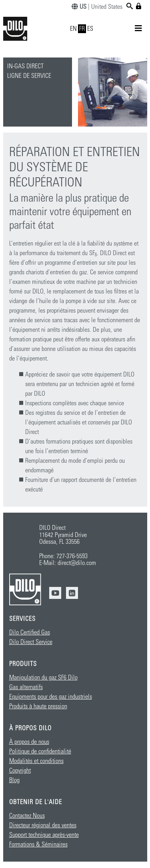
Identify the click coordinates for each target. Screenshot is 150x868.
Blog (14, 780)
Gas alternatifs (26, 687)
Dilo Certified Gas (30, 632)
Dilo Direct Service (31, 642)
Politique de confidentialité (40, 751)
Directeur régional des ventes (43, 825)
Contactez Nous (27, 816)
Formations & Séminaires (38, 844)
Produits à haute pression (38, 706)
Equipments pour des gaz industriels (51, 697)
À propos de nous (29, 742)
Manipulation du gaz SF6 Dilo (43, 678)
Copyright (20, 771)
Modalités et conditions (36, 761)
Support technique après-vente (44, 835)
